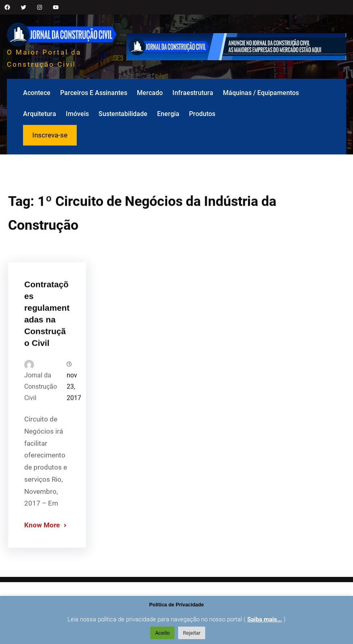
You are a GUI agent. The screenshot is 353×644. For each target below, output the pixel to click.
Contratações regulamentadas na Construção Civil (47, 326)
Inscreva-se (50, 135)
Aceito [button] (162, 633)
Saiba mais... (265, 619)
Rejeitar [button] (192, 633)
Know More (42, 538)
